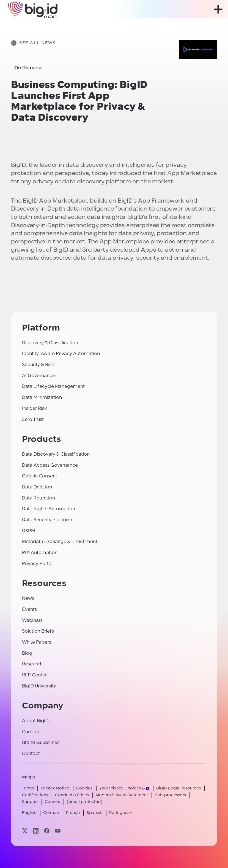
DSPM (28, 531)
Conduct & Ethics (72, 795)
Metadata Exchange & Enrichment (60, 542)
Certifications (35, 795)
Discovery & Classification (50, 343)
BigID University (39, 686)
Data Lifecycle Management (53, 386)
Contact (31, 753)
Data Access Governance (50, 465)
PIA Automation (40, 553)
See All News (33, 43)
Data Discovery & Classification (56, 454)
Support (30, 802)
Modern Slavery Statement (122, 795)
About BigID (35, 721)
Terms (28, 788)
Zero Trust (33, 419)
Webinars (32, 620)
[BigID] (33, 9)
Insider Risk (34, 408)
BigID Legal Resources (178, 788)
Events (29, 609)
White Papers (37, 642)
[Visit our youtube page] (58, 831)
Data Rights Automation (49, 509)
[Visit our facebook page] (47, 831)
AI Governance (39, 376)
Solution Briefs (38, 631)
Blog (27, 653)
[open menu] (218, 9)
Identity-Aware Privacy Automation (61, 354)
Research (32, 664)
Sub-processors (170, 795)
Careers (31, 732)
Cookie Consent (40, 476)
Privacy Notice (55, 788)
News (28, 598)
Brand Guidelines (41, 742)
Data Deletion (37, 487)
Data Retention (39, 498)
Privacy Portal (37, 564)
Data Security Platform (47, 520)
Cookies (84, 788)
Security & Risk (38, 365)
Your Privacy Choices (120, 788)
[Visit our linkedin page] (36, 831)
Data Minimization (42, 397)
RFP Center (34, 675)
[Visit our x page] (25, 831)
